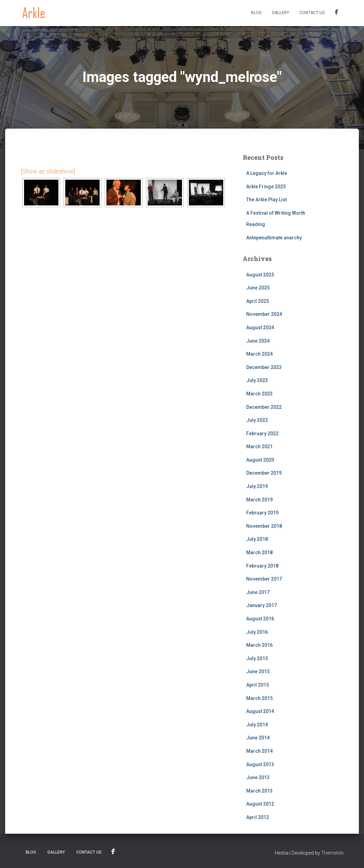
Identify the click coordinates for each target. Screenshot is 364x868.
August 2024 (260, 328)
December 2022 (264, 407)
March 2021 (259, 447)
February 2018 (262, 566)
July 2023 (257, 380)
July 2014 (257, 725)
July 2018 (257, 539)
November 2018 (264, 526)
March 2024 (259, 354)
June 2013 (258, 777)
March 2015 (259, 698)
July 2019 (257, 486)
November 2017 (264, 579)
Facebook (337, 13)
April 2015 (258, 685)
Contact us (312, 13)
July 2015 (257, 658)
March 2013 (259, 791)
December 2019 (264, 473)
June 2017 (258, 592)
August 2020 (260, 460)
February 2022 (262, 433)
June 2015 (258, 671)
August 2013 (260, 764)
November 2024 (264, 314)
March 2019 (259, 500)
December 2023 (264, 367)
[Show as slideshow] (48, 171)
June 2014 (258, 738)
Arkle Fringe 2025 (266, 187)
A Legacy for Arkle (267, 173)
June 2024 (258, 341)
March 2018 (259, 552)
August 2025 (260, 275)
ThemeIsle (332, 853)
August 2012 (260, 804)
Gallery (281, 13)
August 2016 (260, 619)
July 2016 (257, 632)
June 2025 (258, 288)
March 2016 (259, 645)
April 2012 (258, 817)
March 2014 (259, 751)
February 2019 (262, 513)
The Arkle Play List (266, 200)
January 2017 (261, 605)
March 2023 (259, 394)
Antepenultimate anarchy (274, 238)
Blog (256, 13)
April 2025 (258, 301)
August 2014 (260, 711)
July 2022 (257, 420)
